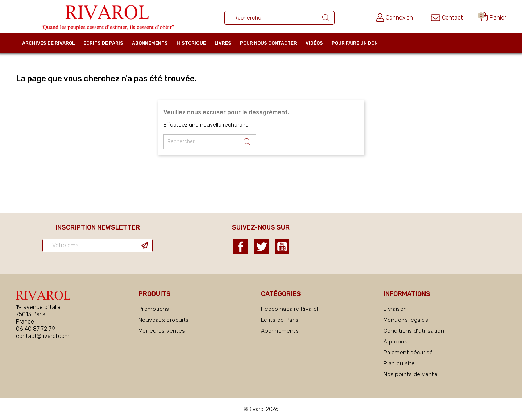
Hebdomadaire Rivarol (290, 309)
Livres (223, 43)
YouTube (282, 247)
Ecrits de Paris (103, 43)
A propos (395, 342)
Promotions (154, 309)
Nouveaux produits (163, 320)
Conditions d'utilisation (414, 331)
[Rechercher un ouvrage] (279, 18)
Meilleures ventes (162, 331)
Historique (191, 43)
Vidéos (314, 43)
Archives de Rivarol (48, 43)
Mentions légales (406, 320)
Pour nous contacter (268, 43)
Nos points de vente (411, 374)
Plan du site (399, 363)
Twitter (261, 247)
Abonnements (150, 43)
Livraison (395, 309)
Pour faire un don (355, 43)
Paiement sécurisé (408, 353)
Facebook (241, 247)
